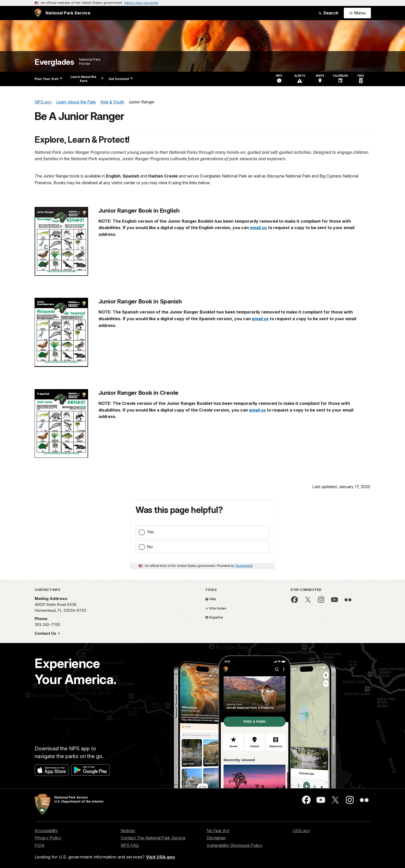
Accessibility (46, 831)
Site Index (216, 608)
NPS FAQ (130, 845)
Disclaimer (216, 838)
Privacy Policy (48, 838)
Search (328, 13)
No (150, 547)
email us (258, 228)
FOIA (40, 845)
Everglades (54, 62)
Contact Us (46, 633)
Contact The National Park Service (153, 838)
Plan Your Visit (48, 79)
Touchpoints (244, 566)
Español (214, 617)
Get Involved (120, 79)
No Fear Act (218, 831)
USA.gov (301, 831)
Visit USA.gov (161, 857)
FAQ (211, 599)
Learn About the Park (87, 79)
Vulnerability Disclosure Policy (235, 845)
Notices (128, 831)
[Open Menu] (357, 13)
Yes (150, 532)
